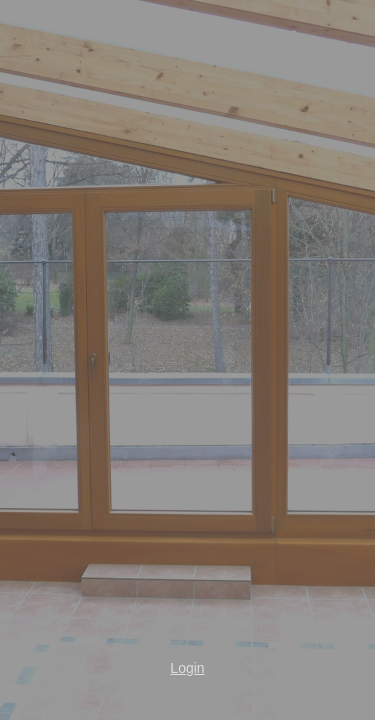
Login (187, 668)
